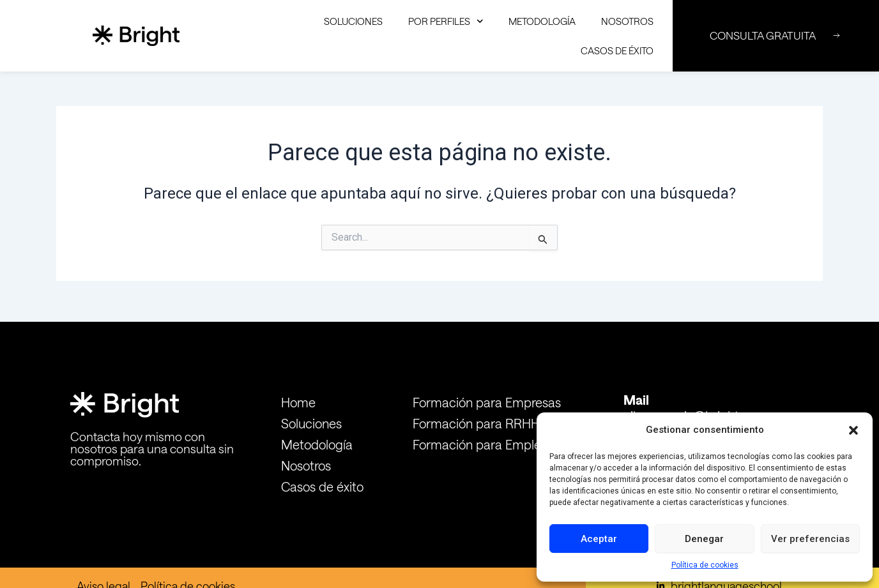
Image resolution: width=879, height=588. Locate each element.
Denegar (704, 539)
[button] (853, 430)
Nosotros (627, 21)
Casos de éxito (617, 50)
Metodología (542, 21)
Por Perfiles (446, 21)
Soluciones (353, 21)
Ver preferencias (810, 539)
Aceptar (599, 539)
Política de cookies (705, 565)
